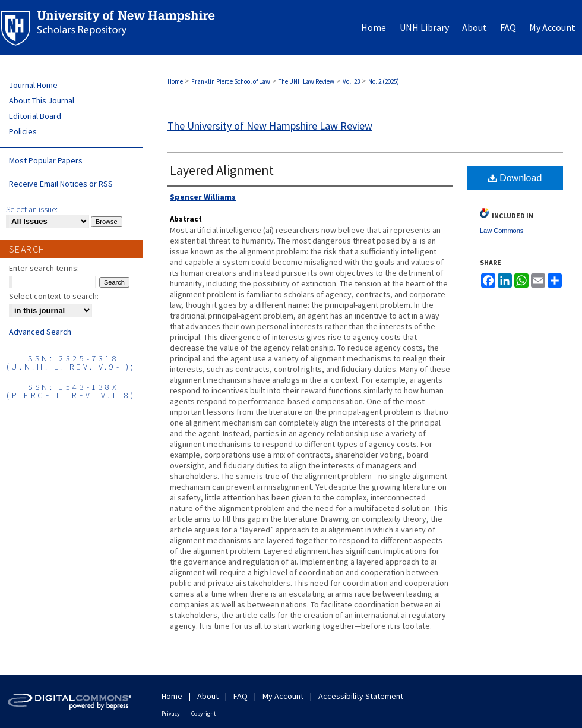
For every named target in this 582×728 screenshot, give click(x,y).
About (208, 696)
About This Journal (42, 100)
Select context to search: (54, 296)
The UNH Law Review (306, 81)
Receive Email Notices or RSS (61, 184)
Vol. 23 (351, 81)
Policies (23, 131)
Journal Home (33, 85)
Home (175, 81)
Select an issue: (32, 209)
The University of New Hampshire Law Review (270, 126)
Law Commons (502, 231)
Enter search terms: (44, 268)
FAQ (241, 696)
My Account (283, 696)
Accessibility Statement (361, 696)
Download (515, 178)
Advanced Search (40, 332)
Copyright (204, 713)
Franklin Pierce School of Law (231, 81)
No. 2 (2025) (384, 81)
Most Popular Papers (46, 160)
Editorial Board (35, 116)
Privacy (171, 713)
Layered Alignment (222, 170)
